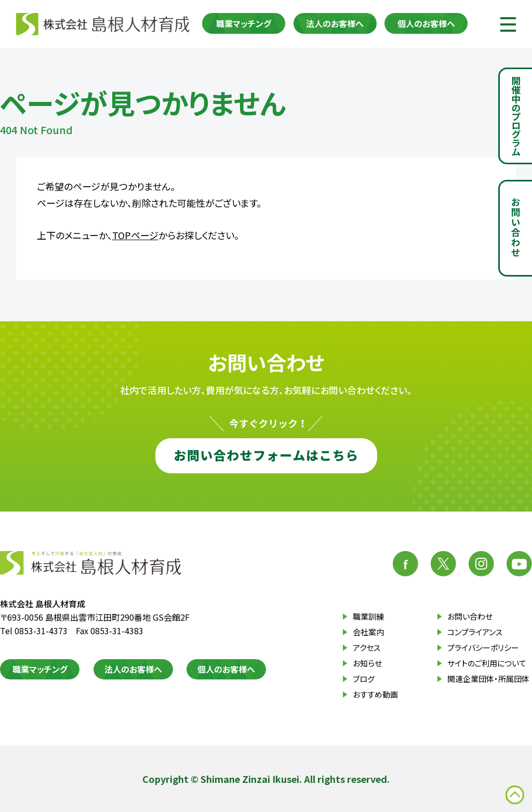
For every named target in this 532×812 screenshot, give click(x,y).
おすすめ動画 (375, 694)
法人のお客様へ (335, 23)
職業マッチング (244, 23)
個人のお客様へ (426, 23)
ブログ (364, 679)
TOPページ (135, 235)
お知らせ (367, 663)
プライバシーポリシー (483, 647)
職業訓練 (368, 616)
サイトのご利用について (487, 663)
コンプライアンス (475, 632)
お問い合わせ (470, 616)
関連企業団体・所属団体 (488, 679)
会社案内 (368, 632)
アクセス (367, 647)
